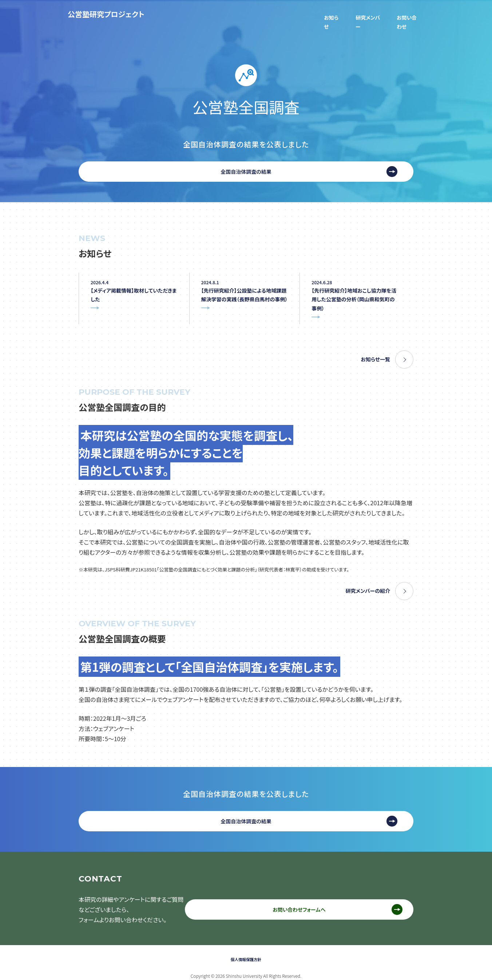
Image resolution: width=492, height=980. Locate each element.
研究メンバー (361, 14)
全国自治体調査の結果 (246, 158)
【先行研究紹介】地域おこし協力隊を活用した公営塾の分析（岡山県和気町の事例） (354, 289)
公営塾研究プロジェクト (106, 14)
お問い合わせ (407, 14)
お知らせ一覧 (373, 351)
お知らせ (322, 14)
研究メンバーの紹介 (365, 583)
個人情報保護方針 (246, 949)
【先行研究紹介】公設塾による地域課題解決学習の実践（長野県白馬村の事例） (244, 289)
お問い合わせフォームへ (324, 902)
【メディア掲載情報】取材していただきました (132, 284)
